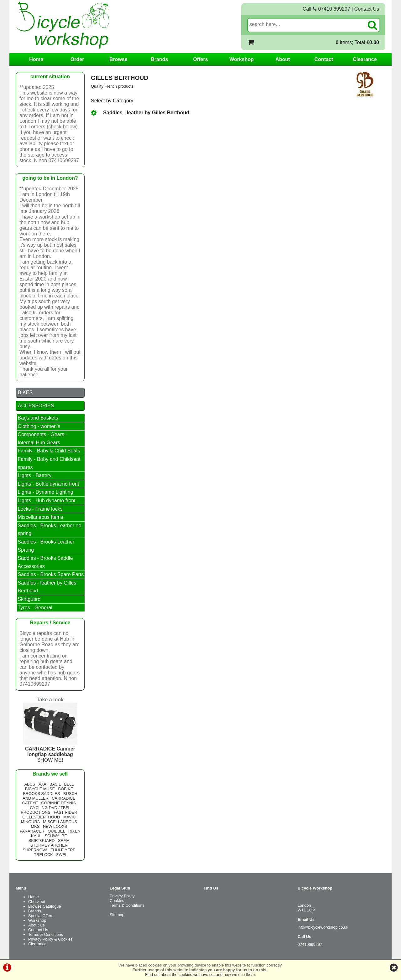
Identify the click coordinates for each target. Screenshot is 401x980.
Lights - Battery (35, 475)
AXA (42, 784)
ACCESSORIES (36, 406)
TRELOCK (43, 855)
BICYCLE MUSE (40, 789)
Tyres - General (35, 608)
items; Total (357, 42)
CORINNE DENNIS (58, 803)
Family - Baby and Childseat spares (49, 463)
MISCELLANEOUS (60, 822)
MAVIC (70, 817)
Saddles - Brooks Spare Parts (51, 574)
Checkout (37, 902)
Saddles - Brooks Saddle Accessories (45, 562)
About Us (36, 925)
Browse (118, 59)
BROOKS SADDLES (41, 794)
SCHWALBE (56, 836)
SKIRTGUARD (42, 841)
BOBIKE (66, 789)
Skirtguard (29, 599)
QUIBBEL (56, 831)
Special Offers (41, 916)
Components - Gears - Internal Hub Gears (43, 438)
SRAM (64, 841)
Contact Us (367, 9)
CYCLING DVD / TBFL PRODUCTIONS (45, 810)
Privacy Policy (122, 896)
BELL (69, 784)
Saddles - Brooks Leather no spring (50, 530)
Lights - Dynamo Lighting (46, 492)
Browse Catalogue (45, 906)
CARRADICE (63, 798)
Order (77, 59)
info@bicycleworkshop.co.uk (323, 927)
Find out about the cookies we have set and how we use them (200, 975)
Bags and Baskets (38, 418)
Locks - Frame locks (40, 509)
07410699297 (310, 944)
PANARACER (32, 831)
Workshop (242, 59)
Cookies (117, 901)
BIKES (25, 392)
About (283, 59)
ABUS (30, 784)
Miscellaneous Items (41, 517)
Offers (200, 59)
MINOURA (30, 822)
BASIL (55, 784)
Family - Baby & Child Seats (49, 451)
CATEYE (30, 803)
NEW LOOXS (55, 826)
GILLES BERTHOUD (41, 817)
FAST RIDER (65, 812)
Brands (159, 59)
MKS (35, 826)
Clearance (365, 59)
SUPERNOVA (35, 850)
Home (36, 59)
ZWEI (61, 855)
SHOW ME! (50, 752)
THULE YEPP (63, 850)
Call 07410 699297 (326, 9)
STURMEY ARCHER (49, 845)
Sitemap (117, 915)
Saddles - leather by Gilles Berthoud (140, 113)
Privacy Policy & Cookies (50, 939)
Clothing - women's (39, 426)
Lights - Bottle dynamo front (49, 484)
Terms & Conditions (46, 934)
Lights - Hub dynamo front (47, 500)
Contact (324, 59)
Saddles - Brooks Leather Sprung (46, 546)
